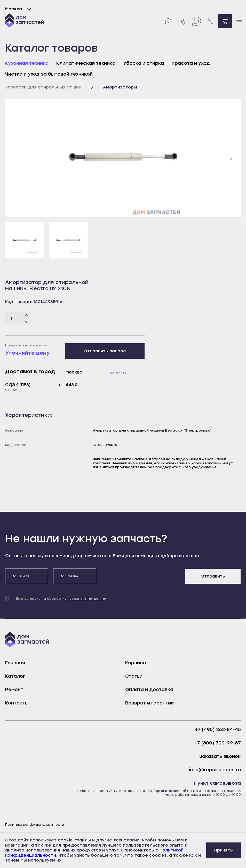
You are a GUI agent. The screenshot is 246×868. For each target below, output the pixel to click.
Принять (224, 850)
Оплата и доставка (149, 689)
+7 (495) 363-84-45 (218, 730)
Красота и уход (191, 63)
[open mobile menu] (239, 21)
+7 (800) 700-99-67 (218, 743)
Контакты (17, 703)
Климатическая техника (86, 63)
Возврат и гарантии (149, 703)
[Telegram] (182, 21)
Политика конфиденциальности (35, 825)
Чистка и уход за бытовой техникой (49, 74)
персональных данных (87, 599)
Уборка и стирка (144, 63)
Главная (15, 663)
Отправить (213, 576)
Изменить (118, 372)
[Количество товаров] (18, 319)
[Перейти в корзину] (225, 21)
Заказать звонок (220, 756)
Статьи (134, 676)
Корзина (136, 663)
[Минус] (27, 322)
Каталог (15, 676)
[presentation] (141, 579)
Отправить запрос (105, 351)
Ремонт (14, 689)
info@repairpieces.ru (215, 770)
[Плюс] (27, 315)
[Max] (196, 21)
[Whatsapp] (168, 21)
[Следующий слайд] (231, 158)
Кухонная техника (27, 63)
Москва (19, 9)
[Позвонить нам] (211, 21)
